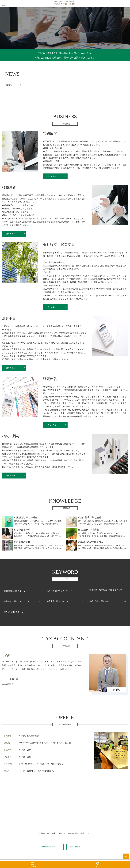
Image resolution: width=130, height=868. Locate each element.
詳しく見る (52, 176)
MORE (9, 85)
